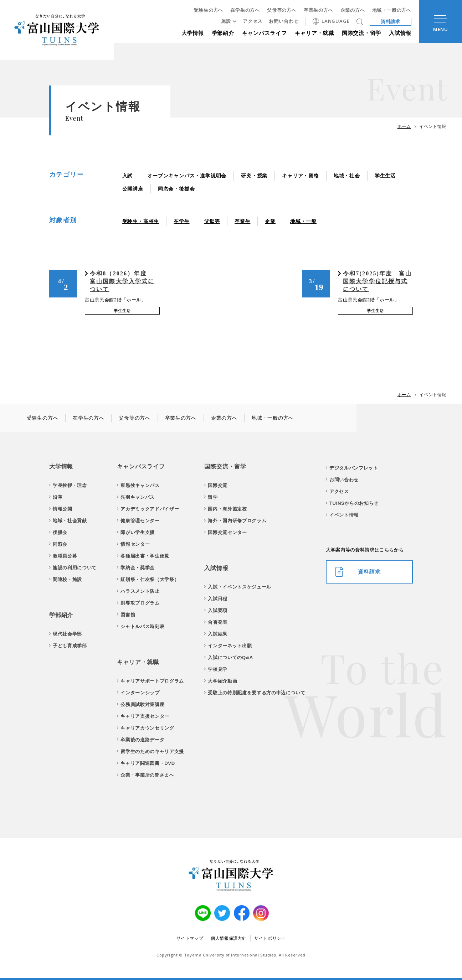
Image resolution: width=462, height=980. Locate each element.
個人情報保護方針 (229, 938)
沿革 (58, 497)
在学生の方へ (245, 10)
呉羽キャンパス (138, 497)
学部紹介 (223, 33)
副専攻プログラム (140, 603)
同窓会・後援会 (176, 189)
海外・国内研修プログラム (237, 521)
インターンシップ (140, 693)
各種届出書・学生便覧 (145, 556)
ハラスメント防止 (140, 591)
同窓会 (60, 544)
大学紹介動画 (222, 681)
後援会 (60, 532)
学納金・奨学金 (138, 568)
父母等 (212, 221)
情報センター (135, 544)
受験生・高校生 (141, 221)
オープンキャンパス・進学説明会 (187, 176)
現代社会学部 (67, 634)
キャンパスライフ (265, 33)
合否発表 (218, 622)
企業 (270, 221)
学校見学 (218, 669)
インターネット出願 (230, 646)
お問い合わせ (284, 21)
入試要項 (218, 610)
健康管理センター (140, 521)
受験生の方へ (208, 10)
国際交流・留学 (361, 33)
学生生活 (385, 176)
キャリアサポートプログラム (152, 681)
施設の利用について (75, 568)
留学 (213, 497)
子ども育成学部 (70, 646)
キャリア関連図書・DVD (148, 763)
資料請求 (391, 22)
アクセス (253, 21)
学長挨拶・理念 (70, 485)
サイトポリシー (270, 938)
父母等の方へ (282, 10)
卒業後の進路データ (142, 740)
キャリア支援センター (145, 716)
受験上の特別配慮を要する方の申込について (256, 693)
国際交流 (218, 485)
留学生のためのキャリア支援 (152, 751)
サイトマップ (190, 938)
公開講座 (133, 189)
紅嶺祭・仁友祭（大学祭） (150, 579)
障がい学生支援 (138, 532)
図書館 (128, 615)
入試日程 (218, 599)
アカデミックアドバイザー (150, 509)
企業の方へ (353, 10)
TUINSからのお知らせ (354, 503)
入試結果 (218, 634)
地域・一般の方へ (392, 10)
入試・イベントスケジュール (239, 587)
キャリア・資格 (301, 176)
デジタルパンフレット (354, 468)
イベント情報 (344, 515)
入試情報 (400, 33)
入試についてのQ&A (230, 657)
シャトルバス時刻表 (142, 626)
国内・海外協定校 (227, 509)
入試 (128, 176)
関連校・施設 (67, 579)
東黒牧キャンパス (140, 485)
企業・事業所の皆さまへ (147, 775)
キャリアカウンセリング (147, 728)
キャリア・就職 (314, 33)
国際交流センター (227, 532)
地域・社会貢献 (70, 521)
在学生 (181, 221)
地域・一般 (303, 221)
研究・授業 (254, 176)
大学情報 (193, 33)
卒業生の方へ (319, 10)
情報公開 (63, 509)
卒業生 (242, 221)
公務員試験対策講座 (142, 704)
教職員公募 (65, 556)
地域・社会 (347, 176)
